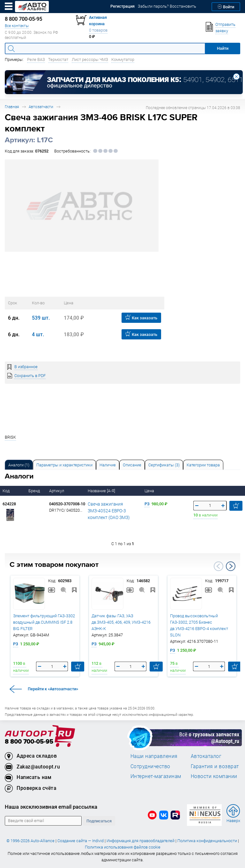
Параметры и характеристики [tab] (64, 465)
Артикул (57, 491)
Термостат (58, 59)
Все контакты (17, 26)
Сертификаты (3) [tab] (164, 465)
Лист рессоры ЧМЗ (90, 59)
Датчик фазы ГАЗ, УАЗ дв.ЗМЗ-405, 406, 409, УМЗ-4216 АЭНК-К (121, 622)
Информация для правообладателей (141, 841)
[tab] (19, 465)
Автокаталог (206, 756)
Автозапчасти (41, 107)
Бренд (35, 491)
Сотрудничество (150, 766)
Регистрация (122, 6)
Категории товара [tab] (203, 465)
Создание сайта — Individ (81, 841)
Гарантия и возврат (215, 766)
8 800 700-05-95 (29, 742)
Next (231, 566)
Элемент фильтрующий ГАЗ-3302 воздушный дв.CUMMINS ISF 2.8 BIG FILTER (44, 622)
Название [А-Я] (102, 491)
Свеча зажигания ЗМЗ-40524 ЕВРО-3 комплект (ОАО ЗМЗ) (108, 510)
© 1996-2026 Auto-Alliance (30, 841)
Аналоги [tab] (19, 465)
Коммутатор (123, 59)
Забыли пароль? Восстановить (167, 6)
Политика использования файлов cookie (123, 847)
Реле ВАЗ (36, 59)
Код (7, 491)
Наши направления (154, 756)
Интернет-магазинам (156, 776)
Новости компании (214, 776)
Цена (150, 491)
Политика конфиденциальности (207, 841)
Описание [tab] (132, 465)
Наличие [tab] (108, 465)
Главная (12, 107)
